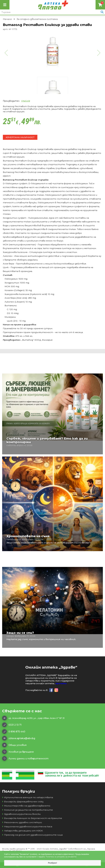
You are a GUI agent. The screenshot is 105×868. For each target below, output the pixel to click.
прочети (61, 683)
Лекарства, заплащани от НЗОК (22, 831)
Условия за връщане (18, 752)
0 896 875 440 (14, 732)
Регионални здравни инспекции (22, 822)
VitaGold (26, 101)
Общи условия (14, 745)
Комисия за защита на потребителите (28, 810)
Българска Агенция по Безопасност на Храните (32, 818)
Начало (7, 19)
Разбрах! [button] (52, 863)
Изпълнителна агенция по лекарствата (28, 797)
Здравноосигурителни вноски (21, 814)
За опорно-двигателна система (37, 19)
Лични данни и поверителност (25, 758)
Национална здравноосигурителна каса (27, 826)
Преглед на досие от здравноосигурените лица (32, 835)
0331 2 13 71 (12, 725)
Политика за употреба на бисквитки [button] (61, 857)
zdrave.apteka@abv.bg (19, 738)
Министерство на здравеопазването (26, 806)
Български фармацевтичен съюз (23, 802)
